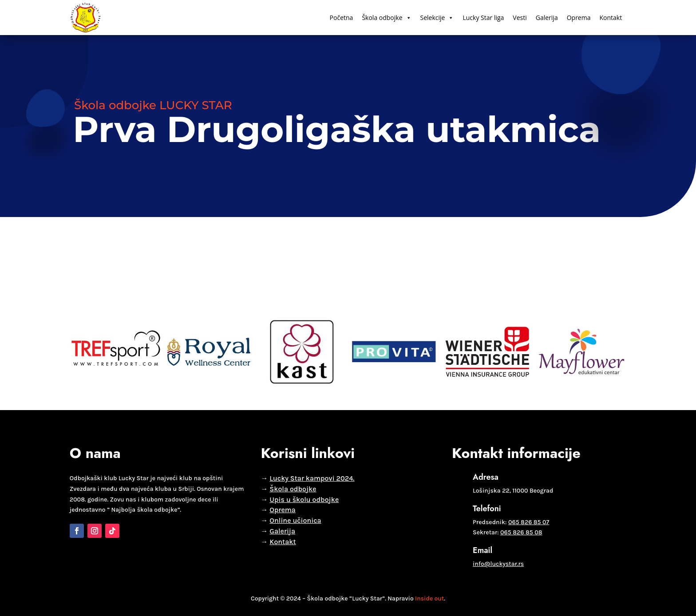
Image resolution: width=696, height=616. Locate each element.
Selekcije (437, 18)
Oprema (579, 18)
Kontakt (611, 18)
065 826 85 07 (529, 522)
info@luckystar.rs (498, 564)
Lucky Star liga (483, 18)
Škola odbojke (386, 18)
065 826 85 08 (521, 532)
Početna (342, 18)
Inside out (429, 598)
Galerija (547, 18)
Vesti (520, 18)
